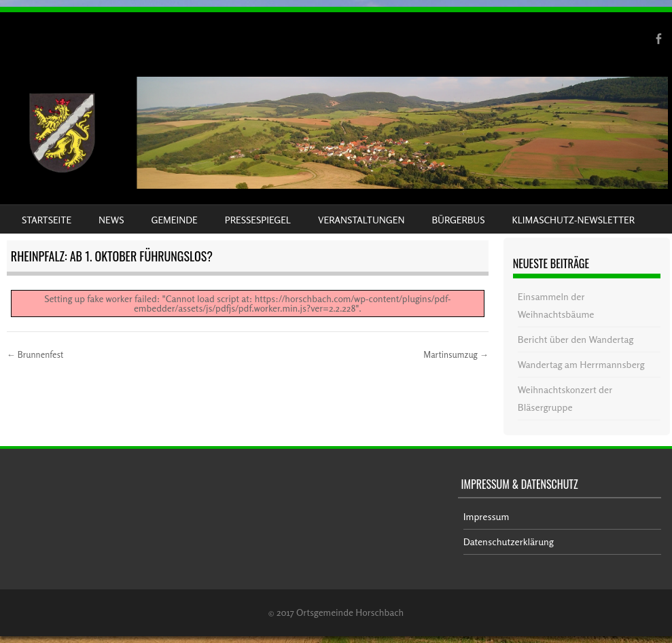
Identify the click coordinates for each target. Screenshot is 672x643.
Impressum (487, 516)
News (111, 220)
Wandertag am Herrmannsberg (581, 364)
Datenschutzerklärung (509, 541)
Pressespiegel (258, 220)
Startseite (47, 220)
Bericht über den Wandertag (576, 339)
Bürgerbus (458, 220)
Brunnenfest (35, 354)
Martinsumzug (456, 354)
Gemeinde (175, 220)
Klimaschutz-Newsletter (573, 220)
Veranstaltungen (361, 220)
